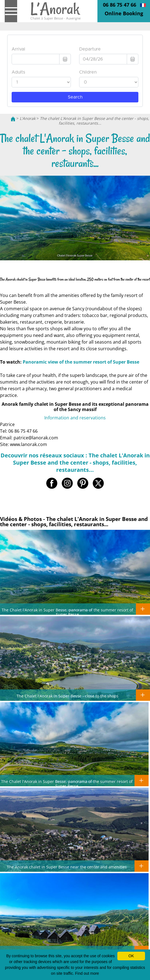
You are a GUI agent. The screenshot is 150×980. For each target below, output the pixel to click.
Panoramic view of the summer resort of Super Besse (81, 362)
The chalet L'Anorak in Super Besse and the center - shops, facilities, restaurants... (95, 121)
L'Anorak (28, 118)
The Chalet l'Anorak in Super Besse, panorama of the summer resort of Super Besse (67, 612)
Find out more (87, 973)
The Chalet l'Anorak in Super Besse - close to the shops (68, 696)
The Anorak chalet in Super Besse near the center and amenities (67, 867)
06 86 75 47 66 (120, 5)
